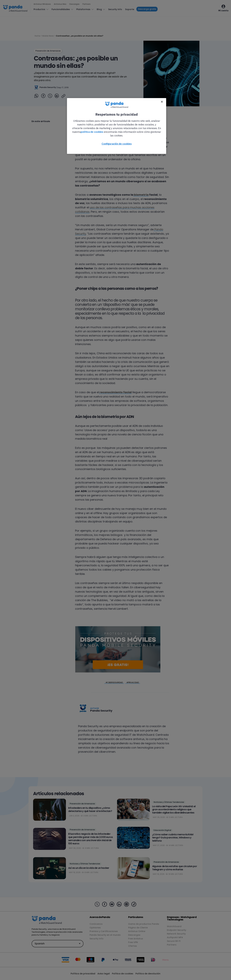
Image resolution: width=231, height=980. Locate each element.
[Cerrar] (162, 102)
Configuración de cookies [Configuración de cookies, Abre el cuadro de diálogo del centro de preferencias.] (117, 144)
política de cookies (92, 132)
